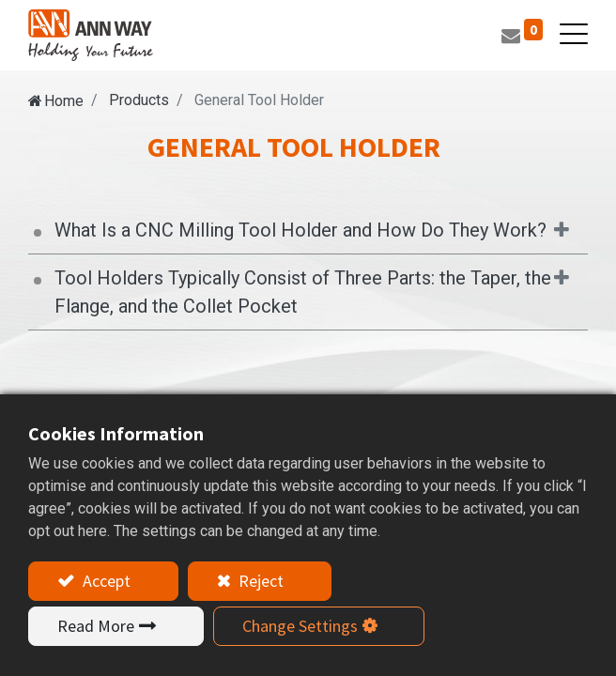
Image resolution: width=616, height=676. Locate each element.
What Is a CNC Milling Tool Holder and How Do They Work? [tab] (300, 230)
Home (64, 101)
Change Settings (300, 626)
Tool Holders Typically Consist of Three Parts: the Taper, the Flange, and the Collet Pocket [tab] (303, 292)
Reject (259, 581)
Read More (96, 626)
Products (139, 100)
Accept (105, 581)
